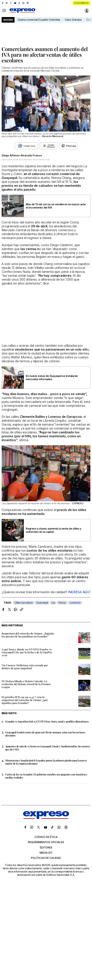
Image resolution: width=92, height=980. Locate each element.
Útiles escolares (24, 603)
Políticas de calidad (46, 858)
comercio (75, 603)
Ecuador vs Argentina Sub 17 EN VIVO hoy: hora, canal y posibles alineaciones (47, 721)
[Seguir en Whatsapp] (69, 146)
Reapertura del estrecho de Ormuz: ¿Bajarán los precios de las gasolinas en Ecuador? (28, 635)
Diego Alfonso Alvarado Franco (22, 155)
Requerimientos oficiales (46, 842)
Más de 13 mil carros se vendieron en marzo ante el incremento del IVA (56, 206)
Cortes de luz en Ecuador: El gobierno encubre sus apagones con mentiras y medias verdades (46, 776)
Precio (62, 603)
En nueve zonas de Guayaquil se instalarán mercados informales (52, 378)
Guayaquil (42, 603)
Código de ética (46, 837)
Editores (46, 847)
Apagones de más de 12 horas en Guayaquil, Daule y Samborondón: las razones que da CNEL (48, 748)
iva (53, 603)
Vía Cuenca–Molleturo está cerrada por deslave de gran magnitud (25, 667)
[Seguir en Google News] (26, 146)
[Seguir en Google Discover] (49, 146)
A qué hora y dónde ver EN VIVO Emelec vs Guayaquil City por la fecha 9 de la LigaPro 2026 (27, 652)
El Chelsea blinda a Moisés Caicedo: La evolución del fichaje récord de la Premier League (26, 684)
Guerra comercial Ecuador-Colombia (39, 20)
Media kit (46, 853)
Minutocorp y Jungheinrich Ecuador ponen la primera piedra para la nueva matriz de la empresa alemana (46, 762)
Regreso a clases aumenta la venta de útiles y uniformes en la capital (54, 530)
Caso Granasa (73, 20)
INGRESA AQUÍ (79, 592)
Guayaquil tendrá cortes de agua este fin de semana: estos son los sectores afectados (45, 734)
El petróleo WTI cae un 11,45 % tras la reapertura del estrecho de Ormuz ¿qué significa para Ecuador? (25, 700)
